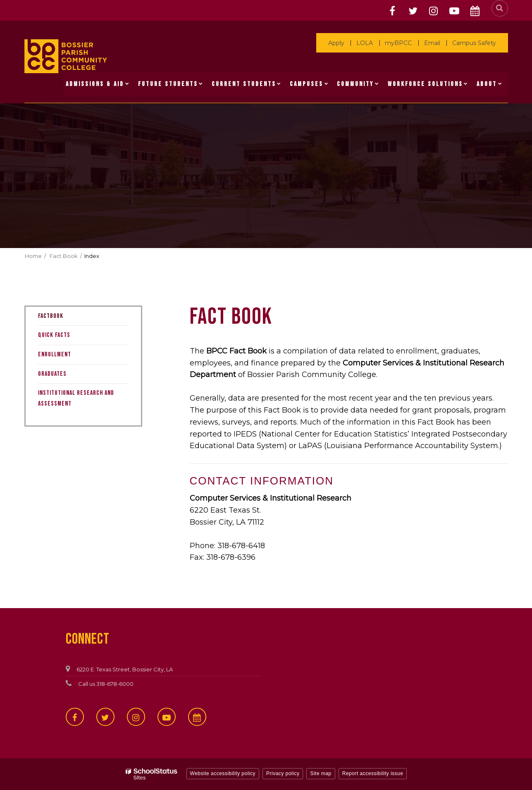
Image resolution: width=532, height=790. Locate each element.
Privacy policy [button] (283, 773)
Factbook (51, 316)
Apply (346, 43)
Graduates (52, 374)
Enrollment (55, 354)
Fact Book (64, 256)
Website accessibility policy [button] (223, 773)
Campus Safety (475, 43)
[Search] (500, 8)
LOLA (372, 43)
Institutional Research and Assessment (76, 398)
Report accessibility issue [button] (373, 773)
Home (33, 256)
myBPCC (404, 43)
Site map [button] (321, 773)
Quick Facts (54, 335)
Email (435, 43)
